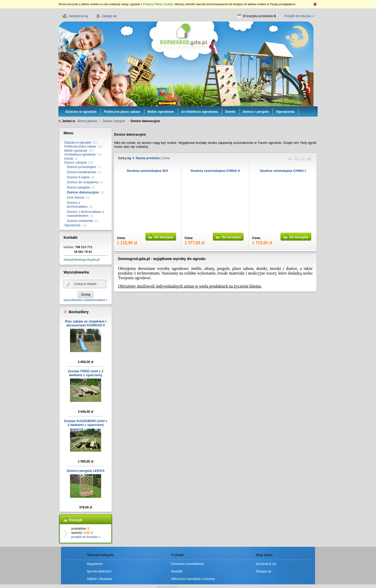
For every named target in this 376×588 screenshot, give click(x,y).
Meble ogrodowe (76, 151)
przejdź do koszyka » (86, 537)
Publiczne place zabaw (80, 146)
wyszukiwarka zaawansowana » (86, 300)
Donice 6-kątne (78, 177)
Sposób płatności (99, 571)
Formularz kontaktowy (187, 564)
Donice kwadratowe (82, 172)
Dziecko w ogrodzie (78, 143)
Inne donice (76, 197)
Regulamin (95, 564)
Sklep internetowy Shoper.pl (168, 587)
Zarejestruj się (266, 564)
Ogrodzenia (72, 225)
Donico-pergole (78, 187)
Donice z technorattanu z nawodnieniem (86, 214)
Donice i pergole (76, 163)
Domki (69, 159)
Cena (166, 158)
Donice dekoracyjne (83, 192)
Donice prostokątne (81, 167)
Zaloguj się (263, 571)
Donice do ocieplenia (83, 182)
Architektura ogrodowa (80, 155)
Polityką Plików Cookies (158, 4)
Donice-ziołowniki (80, 221)
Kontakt (177, 571)
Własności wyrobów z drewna (193, 579)
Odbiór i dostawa (99, 579)
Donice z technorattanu (77, 205)
